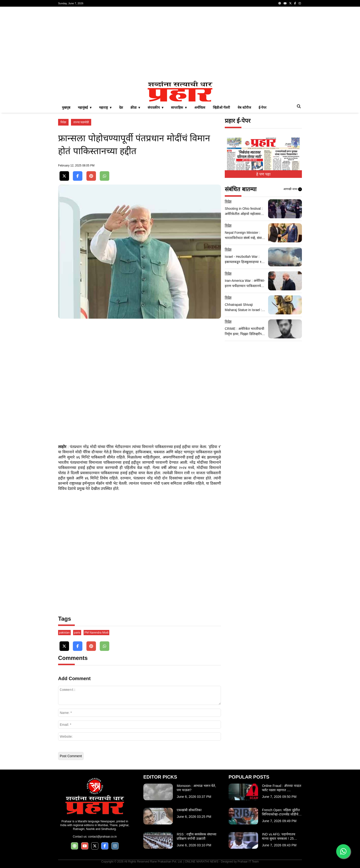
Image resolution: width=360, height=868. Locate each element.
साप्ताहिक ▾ (179, 107)
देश (121, 107)
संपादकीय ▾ (155, 107)
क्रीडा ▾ (135, 107)
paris (77, 633)
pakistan (64, 633)
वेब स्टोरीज (244, 107)
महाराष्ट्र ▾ (105, 107)
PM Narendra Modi (97, 633)
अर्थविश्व (200, 107)
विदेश (63, 122)
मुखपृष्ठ (66, 107)
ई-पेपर (263, 107)
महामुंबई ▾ (85, 107)
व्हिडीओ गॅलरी (221, 107)
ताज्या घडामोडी (81, 122)
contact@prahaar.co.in (102, 837)
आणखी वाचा (293, 189)
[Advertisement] (180, 44)
